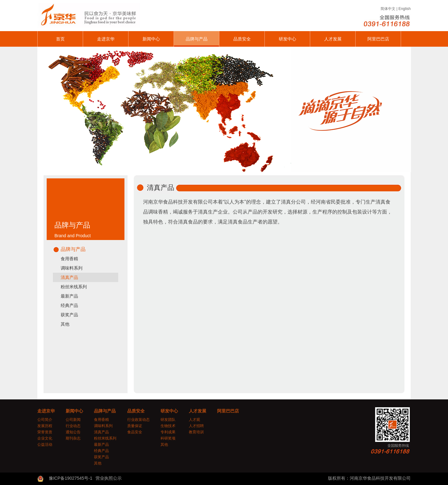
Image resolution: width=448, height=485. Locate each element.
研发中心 (287, 39)
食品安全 (135, 432)
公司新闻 (73, 420)
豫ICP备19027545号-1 (71, 478)
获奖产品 (69, 315)
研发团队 (168, 420)
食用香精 (69, 259)
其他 (65, 324)
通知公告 (73, 432)
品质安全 (242, 39)
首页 (60, 39)
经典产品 (69, 305)
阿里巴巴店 (378, 39)
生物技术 (168, 426)
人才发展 (333, 39)
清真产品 (69, 277)
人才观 (194, 420)
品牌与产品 (197, 39)
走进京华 (106, 39)
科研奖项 (168, 438)
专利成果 (168, 432)
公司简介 (45, 420)
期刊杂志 (73, 438)
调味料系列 (72, 268)
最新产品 (69, 296)
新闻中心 (151, 39)
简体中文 (388, 9)
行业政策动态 (138, 420)
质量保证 (135, 426)
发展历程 (45, 426)
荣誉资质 (45, 432)
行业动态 (73, 426)
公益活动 (45, 445)
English (405, 9)
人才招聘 (196, 426)
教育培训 (196, 432)
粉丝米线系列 (74, 287)
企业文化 (45, 438)
